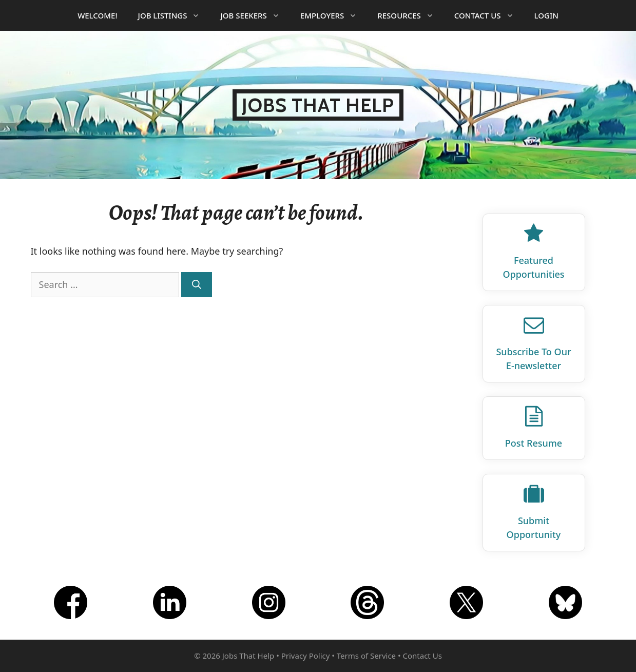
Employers (334, 15)
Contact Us (489, 15)
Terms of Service (366, 656)
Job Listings (174, 15)
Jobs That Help (318, 105)
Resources (411, 15)
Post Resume (534, 443)
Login (546, 15)
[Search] (197, 285)
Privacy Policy (306, 656)
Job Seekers (255, 15)
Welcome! (97, 15)
